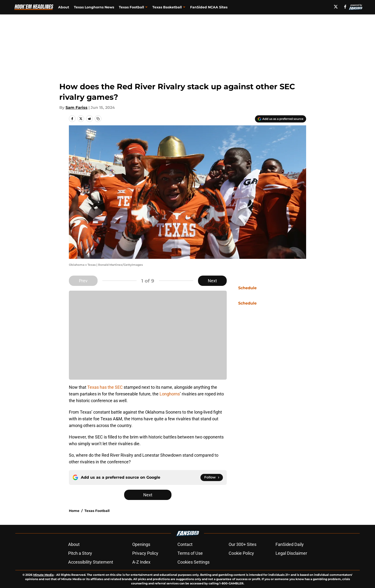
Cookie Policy (241, 553)
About (64, 7)
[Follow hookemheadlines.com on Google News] (212, 477)
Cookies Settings (193, 562)
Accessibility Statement (91, 562)
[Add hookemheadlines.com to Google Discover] (281, 119)
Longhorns (170, 394)
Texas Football (97, 511)
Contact (185, 544)
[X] (336, 7)
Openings (141, 544)
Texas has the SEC (105, 387)
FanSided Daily (290, 544)
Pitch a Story (80, 553)
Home (74, 511)
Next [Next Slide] (212, 281)
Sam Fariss (77, 108)
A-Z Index (141, 562)
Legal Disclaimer (291, 553)
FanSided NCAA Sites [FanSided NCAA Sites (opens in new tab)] (209, 7)
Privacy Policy (145, 553)
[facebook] (345, 7)
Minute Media (43, 575)
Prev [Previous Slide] (83, 281)
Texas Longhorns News (94, 7)
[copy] (98, 119)
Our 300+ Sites (243, 544)
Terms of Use (190, 553)
